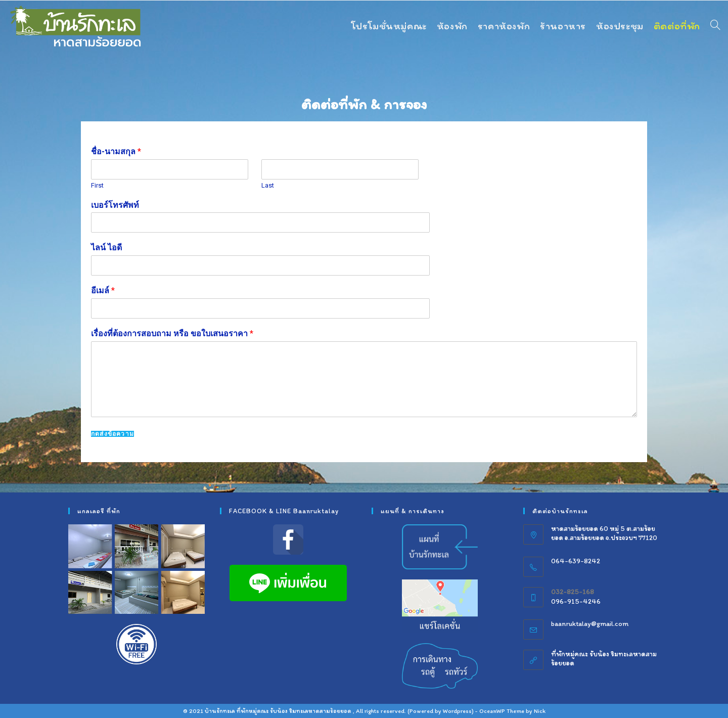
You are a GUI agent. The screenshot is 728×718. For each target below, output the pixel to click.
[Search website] (715, 26)
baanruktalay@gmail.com (590, 624)
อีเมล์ (103, 290)
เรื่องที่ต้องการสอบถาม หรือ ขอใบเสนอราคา (172, 333)
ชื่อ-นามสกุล (116, 151)
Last (268, 185)
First (97, 185)
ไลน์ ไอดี (106, 248)
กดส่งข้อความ (112, 434)
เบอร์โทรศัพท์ (115, 205)
